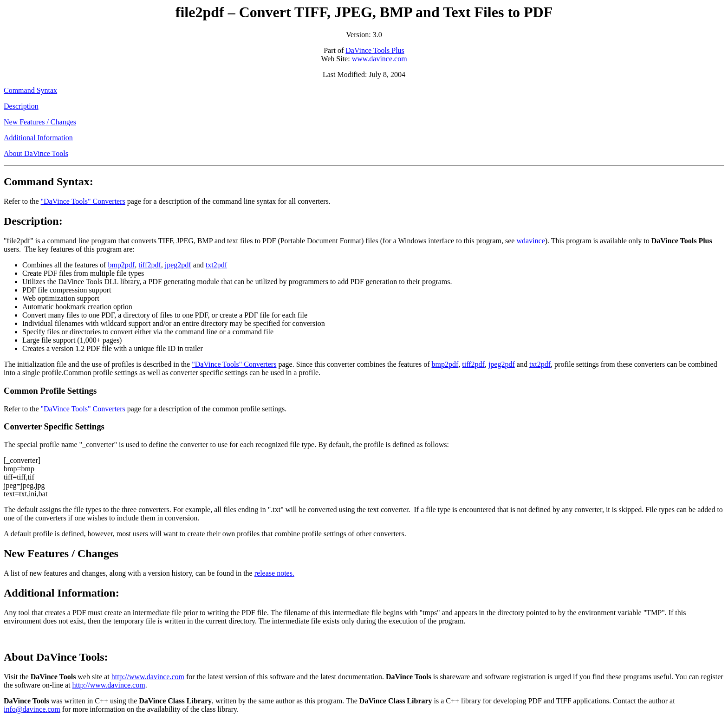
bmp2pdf (121, 265)
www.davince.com (380, 59)
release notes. (274, 573)
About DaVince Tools (36, 153)
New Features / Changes (40, 122)
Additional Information (38, 138)
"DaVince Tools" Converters (83, 201)
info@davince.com (32, 709)
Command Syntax (30, 90)
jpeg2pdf (178, 265)
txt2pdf (216, 265)
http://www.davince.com (148, 677)
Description (21, 106)
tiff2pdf (150, 265)
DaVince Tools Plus (375, 50)
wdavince (530, 241)
